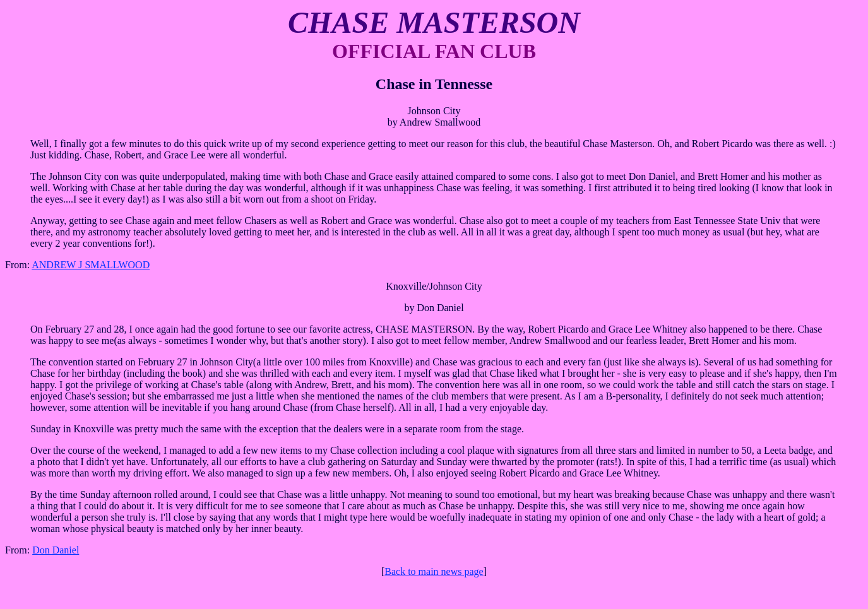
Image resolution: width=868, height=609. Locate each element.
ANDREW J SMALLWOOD (91, 265)
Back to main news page (434, 571)
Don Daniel (56, 550)
